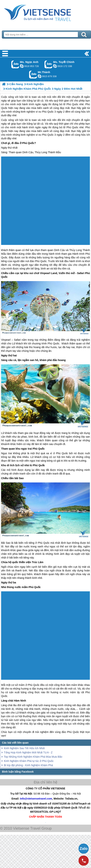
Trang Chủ (45, 12)
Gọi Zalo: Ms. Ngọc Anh (15, 64)
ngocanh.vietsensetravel (22, 66)
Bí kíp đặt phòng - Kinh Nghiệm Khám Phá (28, 765)
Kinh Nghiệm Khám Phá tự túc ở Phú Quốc (29, 761)
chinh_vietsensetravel (55, 66)
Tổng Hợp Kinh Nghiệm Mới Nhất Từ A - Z (28, 752)
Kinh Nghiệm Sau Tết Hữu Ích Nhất (24, 748)
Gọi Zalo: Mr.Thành (33, 74)
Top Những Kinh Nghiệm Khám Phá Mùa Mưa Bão (33, 757)
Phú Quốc (72, 127)
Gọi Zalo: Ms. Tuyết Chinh (48, 64)
